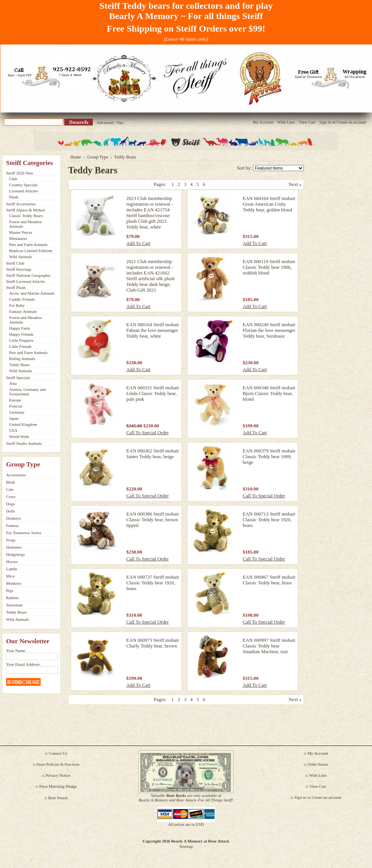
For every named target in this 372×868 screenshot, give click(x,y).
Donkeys (14, 518)
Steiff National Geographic (29, 275)
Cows (11, 497)
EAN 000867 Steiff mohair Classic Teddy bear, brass (269, 580)
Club (13, 179)
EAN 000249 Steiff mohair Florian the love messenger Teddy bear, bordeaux (269, 330)
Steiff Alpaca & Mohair (26, 210)
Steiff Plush (16, 287)
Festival (16, 406)
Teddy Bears (20, 365)
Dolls (11, 511)
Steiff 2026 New (20, 173)
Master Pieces (21, 232)
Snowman (14, 605)
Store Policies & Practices (58, 764)
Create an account (351, 122)
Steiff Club (15, 263)
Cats (10, 489)
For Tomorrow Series (24, 533)
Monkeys (14, 583)
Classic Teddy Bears (26, 216)
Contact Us (58, 753)
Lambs (12, 569)
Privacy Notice (58, 775)
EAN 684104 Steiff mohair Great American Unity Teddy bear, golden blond (269, 204)
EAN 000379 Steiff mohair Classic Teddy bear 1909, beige (269, 457)
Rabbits (12, 598)
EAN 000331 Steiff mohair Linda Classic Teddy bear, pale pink (153, 394)
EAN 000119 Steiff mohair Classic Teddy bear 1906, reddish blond (269, 267)
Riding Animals (22, 359)
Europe (15, 400)
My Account (263, 122)
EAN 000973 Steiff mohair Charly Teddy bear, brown (153, 643)
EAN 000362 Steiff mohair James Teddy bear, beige (153, 454)
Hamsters (14, 547)
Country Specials (23, 185)
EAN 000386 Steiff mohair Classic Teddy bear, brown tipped (153, 520)
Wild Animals (21, 257)
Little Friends (20, 346)
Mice (10, 576)
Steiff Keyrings (19, 269)
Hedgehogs (15, 554)
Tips (120, 122)
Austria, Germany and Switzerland (27, 392)
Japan (14, 418)
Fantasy (13, 525)
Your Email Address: (23, 664)
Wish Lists (286, 122)
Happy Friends (21, 334)
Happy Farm (20, 328)
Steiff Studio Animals (24, 443)
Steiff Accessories (21, 204)
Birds (11, 482)
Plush (14, 197)
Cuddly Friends (22, 299)
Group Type (98, 157)
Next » (295, 184)
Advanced (105, 122)
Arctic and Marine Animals (32, 293)
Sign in (325, 122)
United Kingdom (23, 424)
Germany (17, 412)
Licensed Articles (24, 191)
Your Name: (16, 651)
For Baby (17, 305)
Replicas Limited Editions (31, 251)
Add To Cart (138, 243)
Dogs (10, 504)
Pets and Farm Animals (28, 244)
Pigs (10, 590)
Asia (13, 383)
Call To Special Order (148, 433)
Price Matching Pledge (58, 786)
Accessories (16, 475)
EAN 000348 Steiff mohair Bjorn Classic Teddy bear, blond (269, 394)
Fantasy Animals (23, 311)
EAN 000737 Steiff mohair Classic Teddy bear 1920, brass (153, 583)
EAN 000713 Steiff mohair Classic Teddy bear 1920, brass (269, 520)
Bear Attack (58, 798)
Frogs (11, 540)
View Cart (307, 122)
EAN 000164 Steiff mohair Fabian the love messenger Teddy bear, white (153, 330)
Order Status (318, 764)
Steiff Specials (18, 378)
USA (13, 430)
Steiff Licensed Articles (25, 281)
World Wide (19, 436)
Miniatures (18, 238)
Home (76, 157)
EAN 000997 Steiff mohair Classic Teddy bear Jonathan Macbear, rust (269, 646)
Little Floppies (21, 340)
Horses (12, 562)
